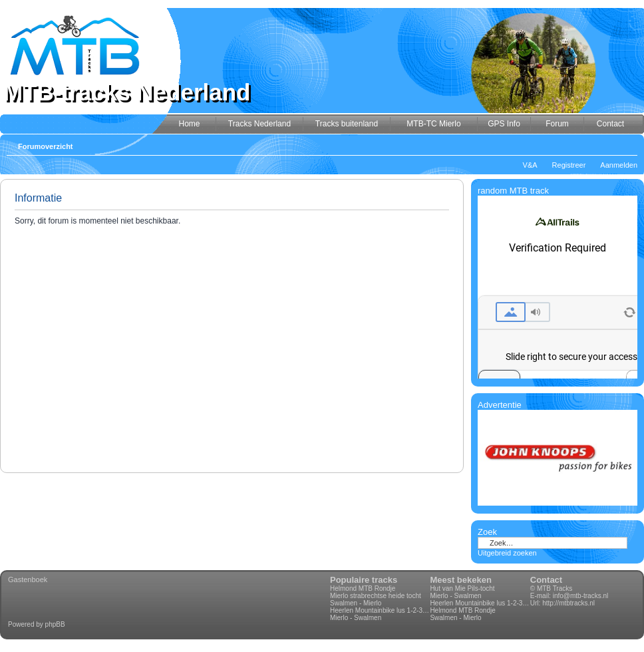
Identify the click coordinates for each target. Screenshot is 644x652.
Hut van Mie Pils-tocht (462, 588)
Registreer (569, 165)
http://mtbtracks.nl (568, 603)
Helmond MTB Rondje (363, 588)
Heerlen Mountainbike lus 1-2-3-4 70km (380, 610)
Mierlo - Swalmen (356, 618)
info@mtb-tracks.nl (581, 596)
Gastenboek (28, 579)
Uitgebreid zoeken (507, 553)
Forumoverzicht (46, 146)
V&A (530, 165)
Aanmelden (619, 165)
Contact (546, 580)
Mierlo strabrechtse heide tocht (376, 596)
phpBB (55, 624)
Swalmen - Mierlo (356, 603)
